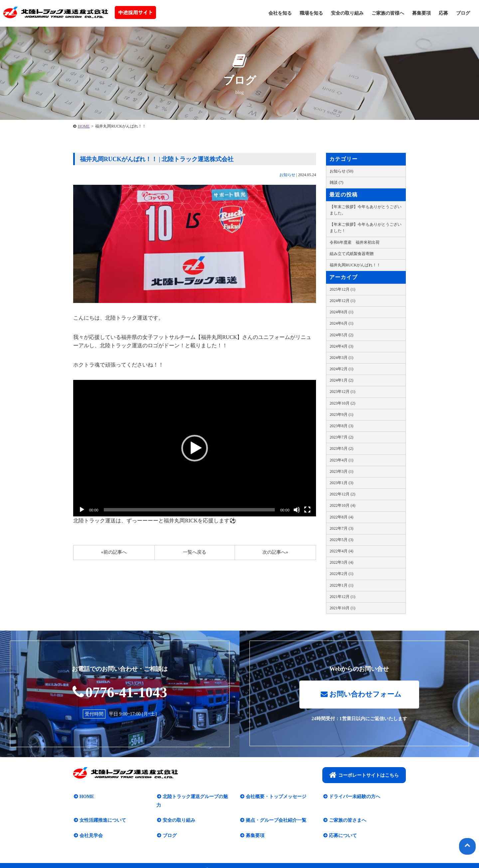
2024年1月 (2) (341, 380)
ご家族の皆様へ (388, 13)
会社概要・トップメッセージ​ (275, 797)
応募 (443, 13)
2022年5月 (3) (341, 540)
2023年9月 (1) (341, 415)
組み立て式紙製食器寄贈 (352, 254)
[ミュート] (297, 510)
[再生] (82, 510)
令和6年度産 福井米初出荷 (355, 242)
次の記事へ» (275, 552)
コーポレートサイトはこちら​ (364, 775)
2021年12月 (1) (342, 597)
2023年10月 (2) (342, 403)
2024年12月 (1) (342, 301)
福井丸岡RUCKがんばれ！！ (355, 265)
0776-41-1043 (120, 692)
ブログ (463, 13)
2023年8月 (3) (341, 426)
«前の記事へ (114, 552)
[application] (195, 448)
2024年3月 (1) (341, 358)
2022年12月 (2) (342, 494)
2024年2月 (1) (341, 369)
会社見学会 (90, 828)
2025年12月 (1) (342, 289)
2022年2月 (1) (341, 574)
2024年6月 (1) (341, 323)
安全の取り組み (347, 13)
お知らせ (287, 175)
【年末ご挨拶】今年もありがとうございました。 (366, 210)
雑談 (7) (336, 182)
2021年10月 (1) (342, 608)
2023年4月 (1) (341, 460)
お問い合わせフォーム (361, 695)
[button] (195, 448)
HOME (84, 126)
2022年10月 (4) (342, 505)
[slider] (189, 510)
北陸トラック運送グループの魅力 (197, 797)
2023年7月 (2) (341, 437)
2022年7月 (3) (341, 528)
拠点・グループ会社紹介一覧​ (275, 813)
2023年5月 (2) (341, 448)
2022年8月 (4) (341, 517)
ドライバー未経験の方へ (354, 797)
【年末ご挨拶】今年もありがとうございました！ (366, 228)
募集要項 (421, 13)
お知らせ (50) (341, 171)
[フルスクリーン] (307, 510)
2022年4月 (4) (341, 551)
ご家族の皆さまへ (347, 813)
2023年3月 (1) (341, 471)
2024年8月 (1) (341, 312)
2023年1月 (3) (341, 483)
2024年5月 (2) (341, 335)
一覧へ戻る (195, 552)
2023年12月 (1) (342, 392)
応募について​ (342, 828)
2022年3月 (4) (341, 562)
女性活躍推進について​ (102, 813)
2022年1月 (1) (341, 585)
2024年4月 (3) (341, 346)
